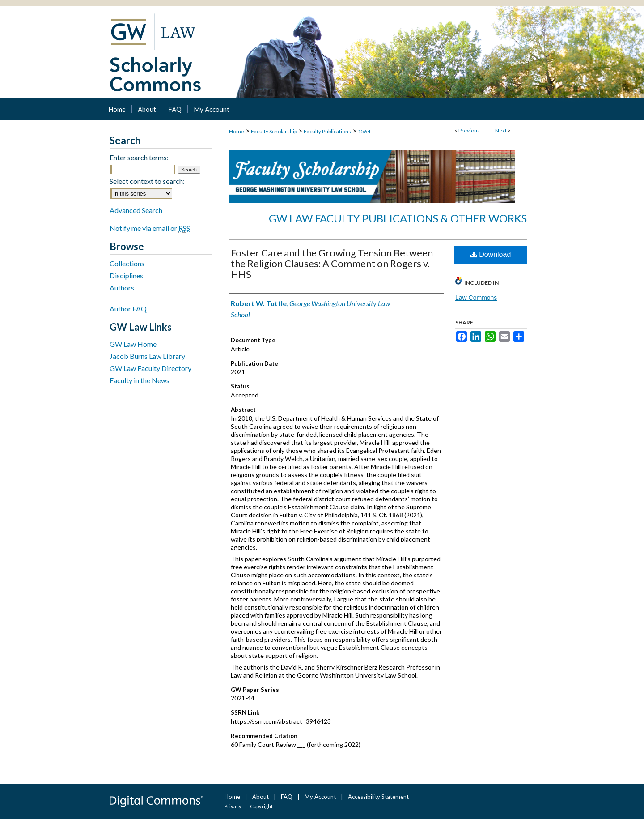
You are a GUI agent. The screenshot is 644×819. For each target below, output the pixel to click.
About (261, 797)
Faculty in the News (140, 380)
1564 (364, 131)
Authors (122, 288)
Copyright (261, 806)
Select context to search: (147, 181)
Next (501, 130)
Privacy (233, 806)
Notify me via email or (150, 228)
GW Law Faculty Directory (150, 368)
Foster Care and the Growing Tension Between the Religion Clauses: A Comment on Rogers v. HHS (332, 263)
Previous (469, 130)
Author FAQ (128, 309)
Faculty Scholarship (274, 131)
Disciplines (126, 275)
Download (491, 254)
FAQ (287, 797)
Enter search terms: (139, 157)
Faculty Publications (327, 131)
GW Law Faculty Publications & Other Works (398, 218)
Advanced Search (136, 210)
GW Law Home (133, 344)
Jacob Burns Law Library (147, 356)
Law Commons (476, 298)
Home (237, 131)
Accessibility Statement (378, 797)
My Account (320, 797)
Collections (127, 263)
